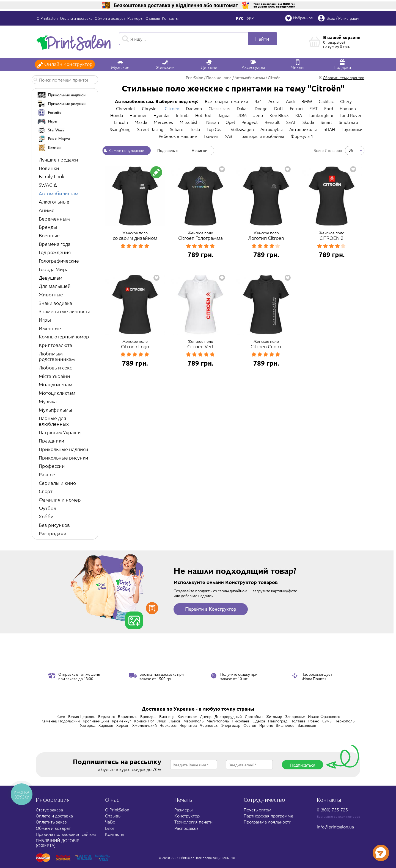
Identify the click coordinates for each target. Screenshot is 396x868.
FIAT (313, 108)
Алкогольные (54, 201)
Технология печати (193, 822)
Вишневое (285, 725)
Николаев (241, 721)
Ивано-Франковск (324, 716)
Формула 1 (302, 136)
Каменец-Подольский (61, 721)
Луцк (162, 721)
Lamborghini (321, 115)
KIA (299, 115)
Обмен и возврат (110, 18)
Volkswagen (242, 129)
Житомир (274, 716)
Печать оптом (258, 809)
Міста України (54, 376)
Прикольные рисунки (64, 457)
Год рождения (55, 252)
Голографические (59, 261)
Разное (47, 474)
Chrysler (150, 108)
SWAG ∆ (48, 185)
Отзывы (153, 18)
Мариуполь (193, 721)
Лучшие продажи (58, 159)
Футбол (47, 508)
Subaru (177, 129)
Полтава (298, 721)
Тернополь (345, 721)
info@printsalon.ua (335, 827)
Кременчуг (122, 721)
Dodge (261, 108)
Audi (290, 101)
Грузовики (352, 129)
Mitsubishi (190, 122)
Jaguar (224, 115)
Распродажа (53, 533)
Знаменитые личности (65, 311)
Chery (346, 101)
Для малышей (55, 286)
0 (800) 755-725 (332, 809)
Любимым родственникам (57, 356)
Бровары (148, 716)
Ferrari (296, 108)
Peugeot (250, 122)
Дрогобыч (254, 716)
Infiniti (182, 115)
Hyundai (161, 115)
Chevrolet (126, 108)
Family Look (52, 176)
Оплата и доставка (76, 18)
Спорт (46, 491)
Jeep (258, 115)
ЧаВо (110, 822)
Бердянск (107, 716)
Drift (279, 108)
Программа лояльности (267, 822)
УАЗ (229, 136)
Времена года (55, 244)
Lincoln (121, 122)
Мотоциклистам (57, 393)
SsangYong (120, 129)
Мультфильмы (55, 410)
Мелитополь (218, 721)
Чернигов (188, 725)
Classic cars (219, 108)
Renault (272, 122)
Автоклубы (272, 129)
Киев (61, 716)
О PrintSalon (47, 18)
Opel (230, 122)
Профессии (52, 466)
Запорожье (295, 716)
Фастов (250, 725)
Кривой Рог (144, 721)
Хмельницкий (145, 725)
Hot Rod (203, 115)
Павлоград (278, 721)
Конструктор (187, 816)
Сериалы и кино (57, 483)
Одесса (259, 721)
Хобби (46, 516)
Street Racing (150, 129)
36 (351, 150)
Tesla (195, 129)
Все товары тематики (226, 101)
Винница (167, 716)
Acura (274, 101)
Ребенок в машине (178, 136)
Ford (329, 108)
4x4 (258, 101)
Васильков (307, 725)
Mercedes (163, 122)
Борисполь (128, 716)
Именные (50, 328)
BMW (307, 101)
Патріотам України (60, 432)
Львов (175, 721)
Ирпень (266, 725)
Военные (49, 235)
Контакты (170, 18)
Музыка (48, 401)
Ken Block (279, 115)
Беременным (54, 219)
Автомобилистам (59, 193)
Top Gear (215, 129)
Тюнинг (211, 136)
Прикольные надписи (64, 449)
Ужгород (88, 725)
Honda (117, 115)
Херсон (123, 725)
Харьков (106, 725)
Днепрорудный (228, 716)
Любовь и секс (55, 367)
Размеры (135, 18)
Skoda (308, 122)
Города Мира (54, 269)
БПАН (329, 129)
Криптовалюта (55, 345)
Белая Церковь (82, 716)
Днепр (206, 716)
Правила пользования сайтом (66, 834)
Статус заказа (49, 809)
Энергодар (231, 725)
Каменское (187, 716)
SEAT (291, 122)
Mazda (141, 122)
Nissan (213, 122)
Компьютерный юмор (64, 336)
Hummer (138, 115)
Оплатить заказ (51, 822)
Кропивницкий (96, 721)
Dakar (242, 108)
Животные (51, 294)
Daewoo (194, 108)
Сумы (327, 721)
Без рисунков (54, 525)
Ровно (314, 721)
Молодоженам (56, 384)
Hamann (348, 108)
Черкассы (168, 725)
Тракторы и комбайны (262, 136)
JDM (242, 115)
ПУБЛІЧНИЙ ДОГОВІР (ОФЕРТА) (57, 843)
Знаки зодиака (55, 303)
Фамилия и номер (60, 500)
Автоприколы (303, 129)
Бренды (48, 227)
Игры (45, 320)
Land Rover (351, 115)
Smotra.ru (348, 122)
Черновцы (209, 725)
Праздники (52, 440)
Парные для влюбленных (54, 421)
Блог (110, 828)
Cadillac (326, 101)
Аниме (47, 210)
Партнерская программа (268, 816)
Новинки (49, 168)
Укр (250, 18)
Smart (326, 122)
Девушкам (51, 278)
